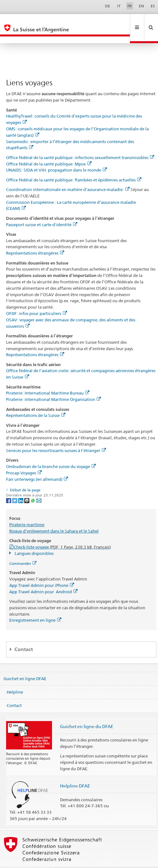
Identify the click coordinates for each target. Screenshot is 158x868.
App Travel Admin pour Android (43, 578)
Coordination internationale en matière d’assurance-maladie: (68, 176)
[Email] (39, 486)
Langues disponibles (34, 540)
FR (130, 6)
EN (141, 6)
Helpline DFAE (75, 772)
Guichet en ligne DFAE (25, 665)
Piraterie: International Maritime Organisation (53, 386)
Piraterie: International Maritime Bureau (48, 379)
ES (153, 6)
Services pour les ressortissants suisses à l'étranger (56, 437)
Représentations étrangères (35, 239)
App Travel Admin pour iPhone (42, 572)
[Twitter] (15, 486)
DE (108, 6)
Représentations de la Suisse (36, 402)
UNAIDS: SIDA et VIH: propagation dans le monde (56, 156)
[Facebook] (9, 486)
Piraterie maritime (27, 511)
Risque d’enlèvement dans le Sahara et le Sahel (54, 517)
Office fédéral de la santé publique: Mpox (49, 150)
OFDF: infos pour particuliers (37, 300)
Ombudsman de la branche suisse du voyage (51, 453)
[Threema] (27, 486)
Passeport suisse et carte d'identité (42, 211)
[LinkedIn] (21, 486)
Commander (23, 550)
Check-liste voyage (62, 533)
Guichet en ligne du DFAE (87, 713)
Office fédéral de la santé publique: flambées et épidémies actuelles (74, 166)
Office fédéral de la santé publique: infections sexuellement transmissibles (80, 144)
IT (119, 6)
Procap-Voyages (24, 459)
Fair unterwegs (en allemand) (37, 465)
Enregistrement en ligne (35, 606)
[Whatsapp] (33, 486)
